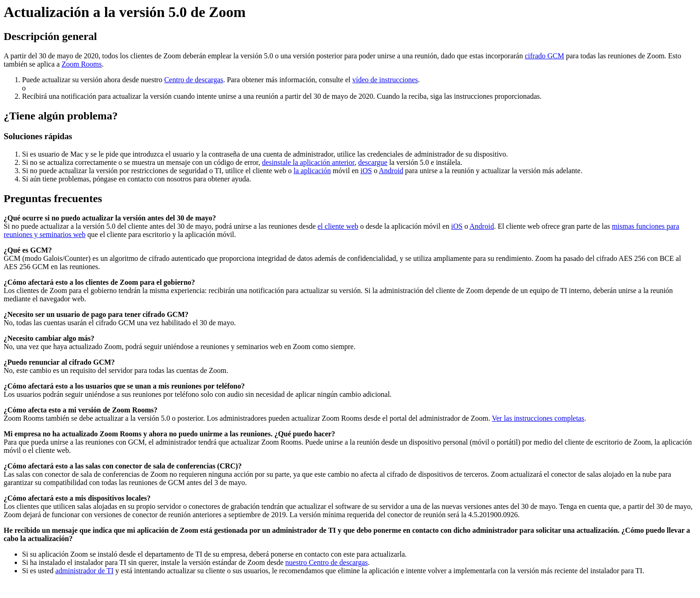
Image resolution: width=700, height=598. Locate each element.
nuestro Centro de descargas (327, 562)
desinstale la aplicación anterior (308, 162)
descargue (373, 162)
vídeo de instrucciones (385, 80)
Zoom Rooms (82, 64)
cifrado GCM (544, 56)
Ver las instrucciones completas (538, 418)
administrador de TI (84, 571)
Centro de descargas (194, 80)
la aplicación (312, 171)
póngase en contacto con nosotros (142, 179)
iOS (366, 171)
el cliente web (338, 226)
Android (391, 171)
